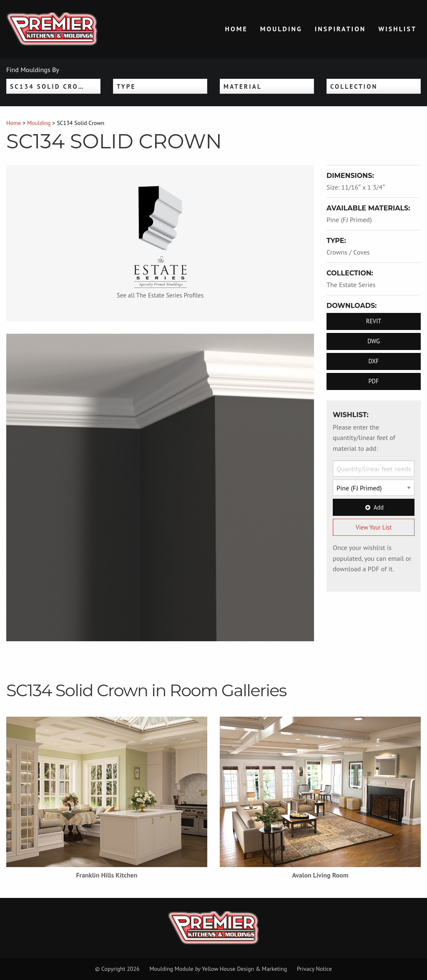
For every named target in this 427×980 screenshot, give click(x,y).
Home (236, 29)
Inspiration (340, 29)
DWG (374, 341)
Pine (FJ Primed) (349, 220)
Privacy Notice (314, 969)
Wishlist (397, 29)
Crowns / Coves (348, 252)
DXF (373, 361)
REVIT (374, 321)
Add (374, 507)
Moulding (281, 29)
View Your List (374, 527)
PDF (374, 381)
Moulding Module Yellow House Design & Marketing (218, 969)
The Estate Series (351, 285)
